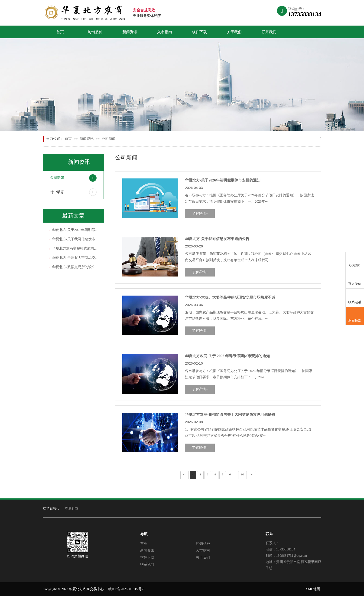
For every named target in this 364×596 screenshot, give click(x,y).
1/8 (242, 474)
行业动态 (57, 192)
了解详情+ (200, 214)
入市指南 (165, 32)
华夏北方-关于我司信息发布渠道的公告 (82, 239)
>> (252, 474)
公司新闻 (109, 139)
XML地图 (313, 589)
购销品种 (95, 32)
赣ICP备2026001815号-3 (126, 589)
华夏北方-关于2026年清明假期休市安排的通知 (88, 230)
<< (185, 474)
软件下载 (199, 32)
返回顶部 (355, 316)
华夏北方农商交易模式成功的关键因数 (82, 248)
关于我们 (234, 32)
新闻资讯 (130, 32)
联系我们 (269, 32)
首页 (60, 32)
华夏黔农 (71, 508)
